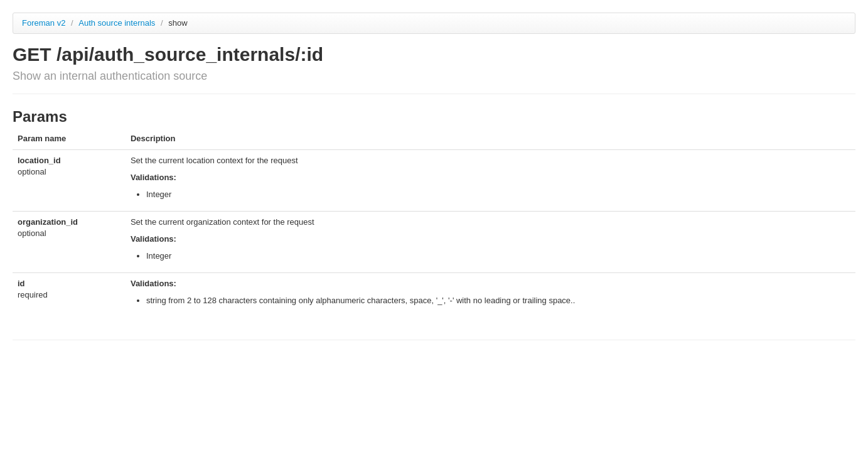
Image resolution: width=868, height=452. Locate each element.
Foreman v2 (44, 23)
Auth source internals (118, 23)
